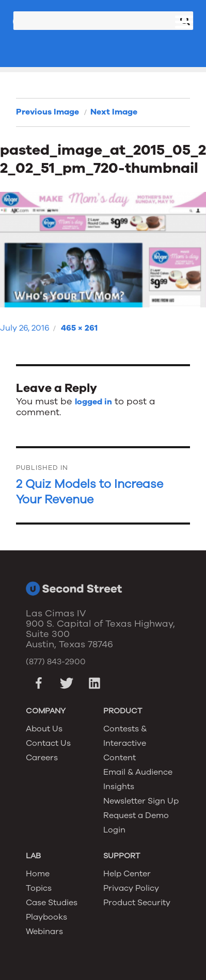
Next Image (114, 112)
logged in (93, 402)
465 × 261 (79, 328)
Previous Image (47, 112)
